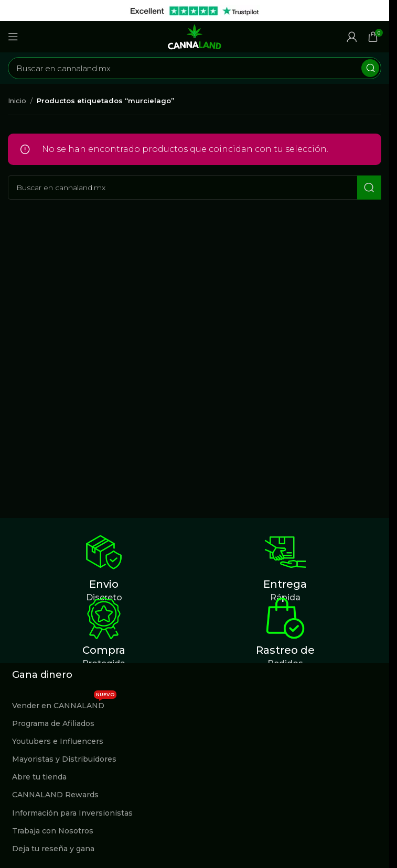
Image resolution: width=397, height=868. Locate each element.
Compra (104, 650)
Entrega (285, 584)
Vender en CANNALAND (64, 704)
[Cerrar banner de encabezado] (376, 10)
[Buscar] (195, 68)
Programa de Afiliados (53, 723)
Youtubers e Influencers (58, 741)
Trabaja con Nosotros (53, 831)
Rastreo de (285, 650)
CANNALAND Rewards (55, 795)
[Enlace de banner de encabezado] (195, 10)
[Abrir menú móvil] (13, 37)
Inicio (17, 101)
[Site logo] (195, 36)
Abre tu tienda (39, 777)
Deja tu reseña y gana (53, 849)
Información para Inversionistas (72, 813)
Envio (104, 584)
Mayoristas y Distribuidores (64, 759)
